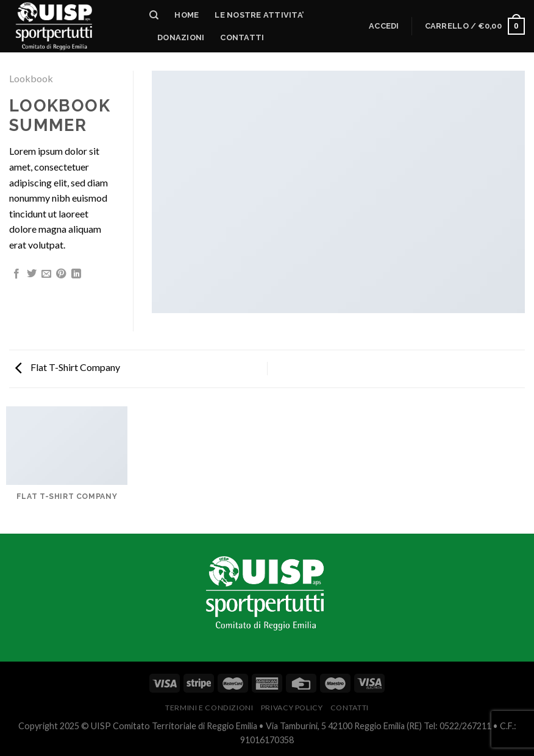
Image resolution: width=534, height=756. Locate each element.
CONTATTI (350, 708)
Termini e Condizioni (209, 708)
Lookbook (31, 78)
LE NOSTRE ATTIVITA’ (259, 15)
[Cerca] (154, 15)
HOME (187, 15)
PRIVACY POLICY (292, 708)
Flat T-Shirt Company (68, 367)
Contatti (242, 37)
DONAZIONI (181, 37)
